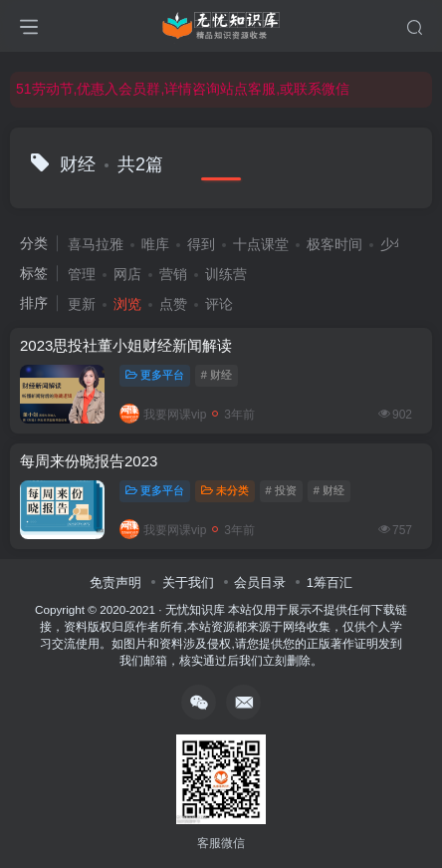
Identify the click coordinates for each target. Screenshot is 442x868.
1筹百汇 (330, 582)
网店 (127, 274)
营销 (173, 274)
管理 (82, 274)
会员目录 (260, 582)
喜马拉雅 (96, 244)
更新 (82, 304)
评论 (219, 304)
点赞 (173, 304)
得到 (201, 244)
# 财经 (217, 375)
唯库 (155, 244)
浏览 (127, 304)
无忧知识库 (195, 609)
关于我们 (188, 582)
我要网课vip (163, 415)
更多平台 (155, 375)
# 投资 (281, 490)
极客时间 (334, 244)
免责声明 (115, 582)
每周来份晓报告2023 (89, 461)
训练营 (226, 274)
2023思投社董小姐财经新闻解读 (126, 345)
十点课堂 (261, 244)
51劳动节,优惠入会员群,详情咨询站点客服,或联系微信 (183, 89)
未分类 (225, 490)
